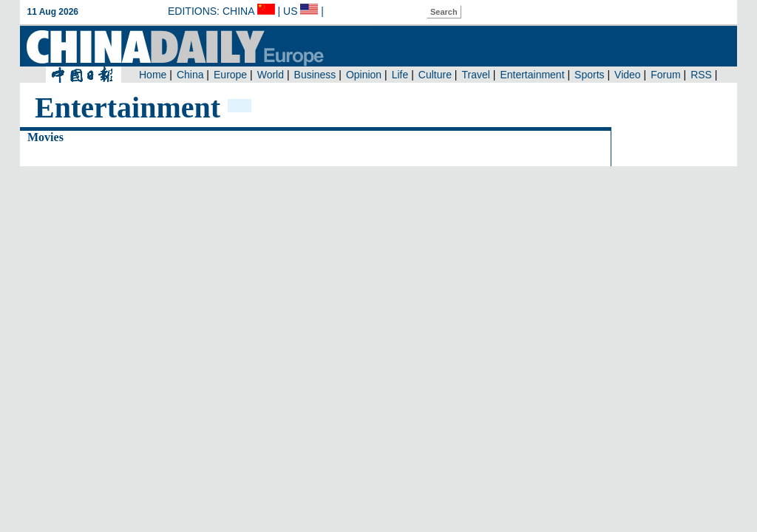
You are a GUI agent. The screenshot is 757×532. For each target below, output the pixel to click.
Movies (45, 137)
